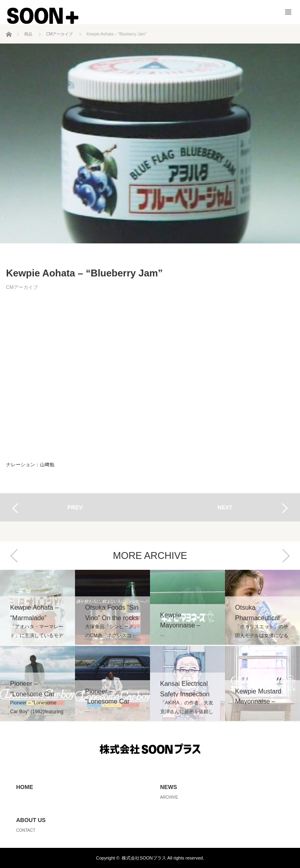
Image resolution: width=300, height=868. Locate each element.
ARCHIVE (169, 797)
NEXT (225, 507)
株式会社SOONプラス (144, 858)
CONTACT (26, 830)
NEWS (169, 787)
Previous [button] (14, 556)
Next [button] (286, 556)
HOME (25, 787)
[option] (37, 646)
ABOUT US (31, 820)
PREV (75, 507)
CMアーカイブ (22, 287)
